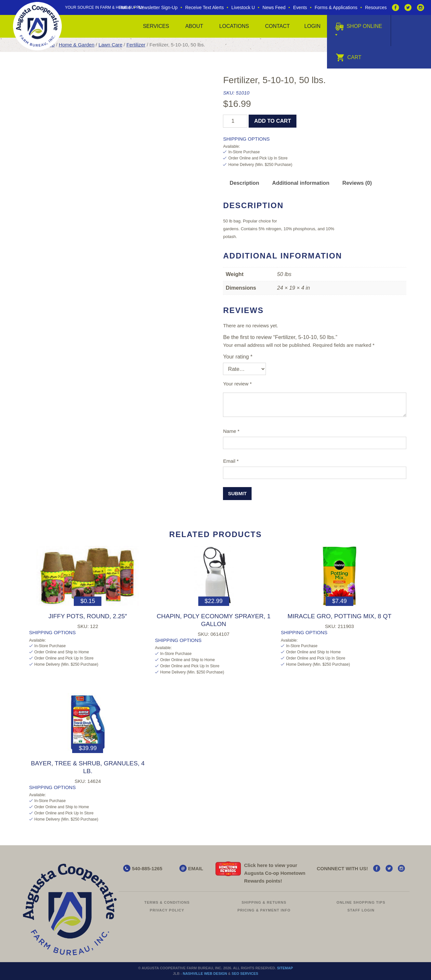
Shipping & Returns (264, 902)
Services (156, 26)
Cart (349, 57)
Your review (237, 384)
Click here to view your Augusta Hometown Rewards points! (275, 873)
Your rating (238, 357)
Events (300, 7)
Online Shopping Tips (361, 902)
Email (231, 461)
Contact (277, 26)
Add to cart (273, 121)
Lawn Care (110, 45)
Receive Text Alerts (205, 7)
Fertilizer (136, 45)
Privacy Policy (167, 910)
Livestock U (243, 7)
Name (231, 431)
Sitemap (285, 968)
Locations (234, 26)
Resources (376, 7)
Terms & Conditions (167, 902)
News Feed (274, 7)
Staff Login (361, 910)
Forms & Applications (336, 7)
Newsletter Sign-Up (158, 7)
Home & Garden (77, 45)
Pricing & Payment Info (264, 910)
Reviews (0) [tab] (357, 183)
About (194, 26)
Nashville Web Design (205, 974)
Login (312, 26)
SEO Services (245, 974)
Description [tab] (244, 183)
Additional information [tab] (301, 183)
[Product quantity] (235, 121)
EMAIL (196, 868)
